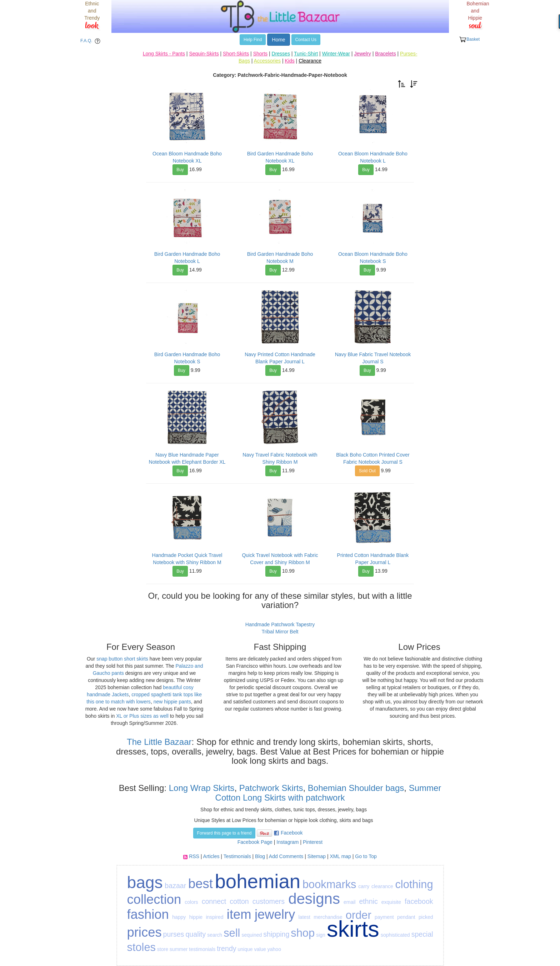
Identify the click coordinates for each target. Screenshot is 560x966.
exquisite (391, 902)
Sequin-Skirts (204, 54)
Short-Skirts (236, 54)
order (359, 915)
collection (154, 899)
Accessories (267, 61)
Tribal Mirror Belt (280, 632)
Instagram (287, 842)
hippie (196, 917)
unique (245, 949)
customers (269, 901)
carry (364, 886)
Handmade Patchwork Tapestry (280, 624)
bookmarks (329, 884)
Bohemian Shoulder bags (356, 788)
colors (191, 902)
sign (321, 935)
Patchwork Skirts (271, 788)
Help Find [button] (253, 40)
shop (303, 933)
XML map (340, 856)
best (201, 884)
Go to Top (366, 856)
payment (384, 917)
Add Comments (286, 856)
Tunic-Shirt (306, 54)
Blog (260, 856)
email (349, 902)
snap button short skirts (122, 659)
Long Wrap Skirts (200, 788)
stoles (141, 947)
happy (179, 917)
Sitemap (317, 856)
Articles (211, 856)
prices (144, 932)
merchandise (328, 917)
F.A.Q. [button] (92, 41)
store (163, 949)
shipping (276, 934)
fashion (148, 914)
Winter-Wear (336, 54)
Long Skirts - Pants (164, 54)
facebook (419, 901)
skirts (353, 929)
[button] (402, 84)
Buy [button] (180, 170)
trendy (226, 948)
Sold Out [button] (367, 471)
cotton (239, 901)
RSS (194, 856)
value (260, 949)
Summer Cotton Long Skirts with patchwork (328, 793)
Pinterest (313, 842)
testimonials (202, 949)
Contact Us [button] (306, 40)
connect (214, 901)
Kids (289, 61)
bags (145, 882)
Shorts (260, 54)
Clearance (310, 61)
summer (179, 949)
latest (304, 917)
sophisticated (395, 935)
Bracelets (385, 54)
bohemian (257, 882)
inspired (214, 917)
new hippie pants (172, 702)
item (239, 914)
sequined (252, 935)
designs (314, 899)
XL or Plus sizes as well (142, 716)
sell (232, 933)
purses (174, 934)
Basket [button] (469, 39)
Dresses (281, 54)
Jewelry (362, 54)
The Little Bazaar (159, 742)
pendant (406, 917)
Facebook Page (255, 842)
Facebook (292, 833)
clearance (382, 886)
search (215, 935)
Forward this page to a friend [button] (224, 833)
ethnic (368, 901)
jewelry (275, 914)
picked (426, 917)
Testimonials (237, 856)
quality (196, 934)
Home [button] (278, 40)
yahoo (274, 949)
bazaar (175, 886)
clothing (414, 884)
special (422, 934)
